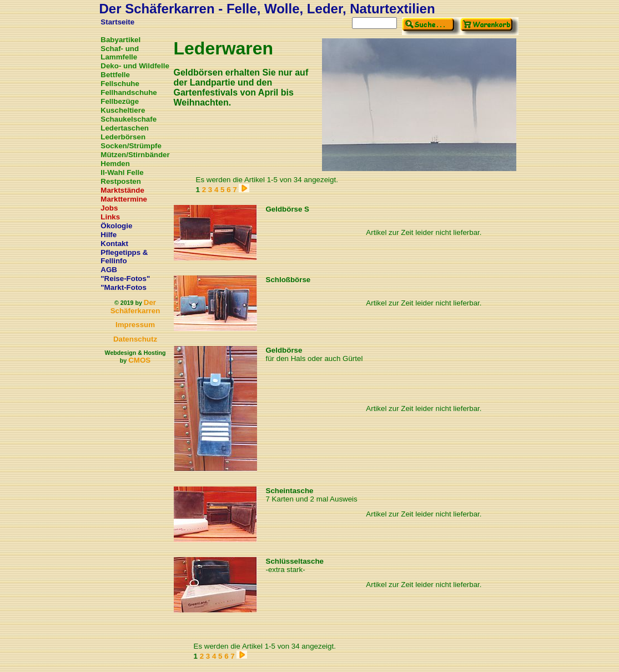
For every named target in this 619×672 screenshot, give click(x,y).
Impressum (135, 325)
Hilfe (109, 235)
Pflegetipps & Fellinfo (124, 257)
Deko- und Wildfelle (135, 66)
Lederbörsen (123, 137)
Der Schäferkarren (135, 307)
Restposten (121, 181)
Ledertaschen (125, 128)
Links (110, 217)
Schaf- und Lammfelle (120, 53)
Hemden (115, 164)
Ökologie (116, 226)
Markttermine (124, 199)
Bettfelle (115, 75)
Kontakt (114, 244)
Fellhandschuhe (129, 92)
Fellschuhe (120, 84)
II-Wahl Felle (122, 172)
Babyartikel (120, 40)
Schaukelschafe (129, 119)
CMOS (139, 360)
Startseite (117, 22)
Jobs (109, 208)
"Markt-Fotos (124, 287)
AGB (109, 270)
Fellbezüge (120, 101)
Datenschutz (135, 339)
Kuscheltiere (123, 110)
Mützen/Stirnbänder (135, 155)
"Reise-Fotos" (125, 279)
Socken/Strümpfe (131, 146)
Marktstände (122, 190)
